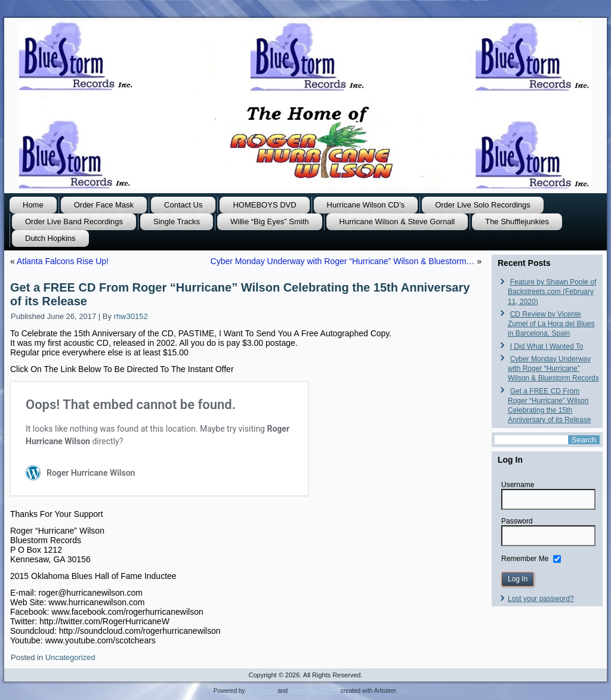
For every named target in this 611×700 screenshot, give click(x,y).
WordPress (261, 691)
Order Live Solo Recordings (483, 205)
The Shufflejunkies (517, 222)
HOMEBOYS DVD (264, 205)
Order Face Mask (104, 205)
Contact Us (183, 205)
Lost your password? (541, 599)
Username (518, 485)
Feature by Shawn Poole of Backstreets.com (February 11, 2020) (552, 292)
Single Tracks (177, 222)
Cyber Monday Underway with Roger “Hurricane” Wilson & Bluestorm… (343, 261)
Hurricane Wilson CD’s (366, 205)
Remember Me (525, 558)
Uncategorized (70, 657)
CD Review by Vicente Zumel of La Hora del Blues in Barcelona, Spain (551, 324)
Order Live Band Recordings (74, 222)
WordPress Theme (314, 691)
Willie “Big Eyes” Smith (269, 222)
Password (517, 521)
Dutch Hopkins (50, 238)
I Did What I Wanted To (547, 346)
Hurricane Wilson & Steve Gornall (397, 222)
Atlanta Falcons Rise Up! (63, 261)
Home (33, 205)
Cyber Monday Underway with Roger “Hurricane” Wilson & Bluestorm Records (553, 369)
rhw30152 (131, 316)
